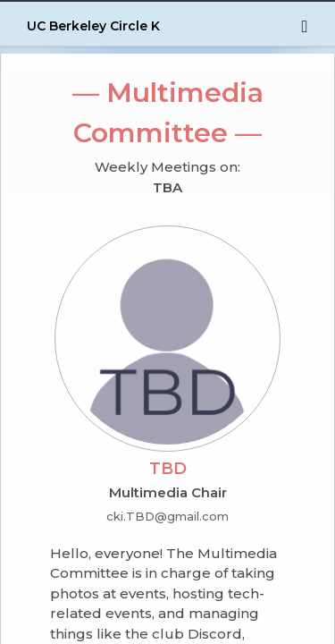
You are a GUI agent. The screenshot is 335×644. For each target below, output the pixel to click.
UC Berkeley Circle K (93, 26)
